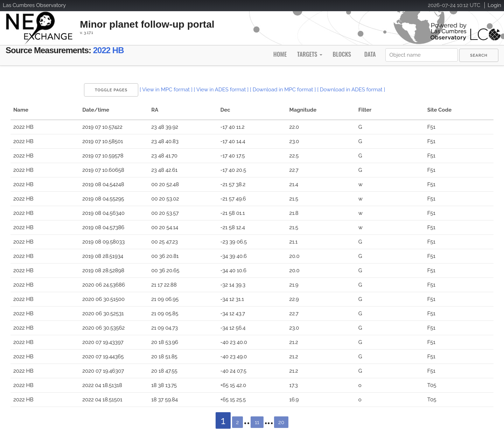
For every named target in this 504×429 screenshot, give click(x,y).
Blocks (342, 54)
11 (257, 422)
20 (281, 422)
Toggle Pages (111, 90)
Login (494, 5)
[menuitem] (479, 55)
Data (370, 54)
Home (280, 54)
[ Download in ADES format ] (351, 90)
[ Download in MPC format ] (283, 90)
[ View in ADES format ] (221, 90)
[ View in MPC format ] (166, 90)
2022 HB (108, 50)
